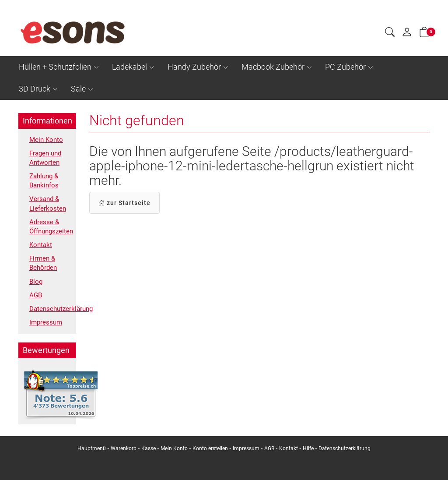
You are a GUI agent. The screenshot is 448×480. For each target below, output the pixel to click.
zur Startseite (124, 203)
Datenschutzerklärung (51, 319)
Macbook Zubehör (273, 67)
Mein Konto (47, 140)
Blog (36, 291)
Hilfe (308, 448)
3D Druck (35, 89)
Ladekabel (129, 67)
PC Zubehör (345, 67)
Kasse (149, 448)
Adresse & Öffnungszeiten (51, 233)
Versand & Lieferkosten (48, 208)
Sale (78, 89)
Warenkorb (124, 448)
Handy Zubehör (194, 67)
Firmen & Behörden (44, 271)
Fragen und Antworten (47, 159)
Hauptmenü (92, 448)
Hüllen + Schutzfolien (55, 67)
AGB (36, 305)
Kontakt (41, 252)
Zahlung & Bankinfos (45, 184)
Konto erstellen (210, 448)
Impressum (47, 334)
